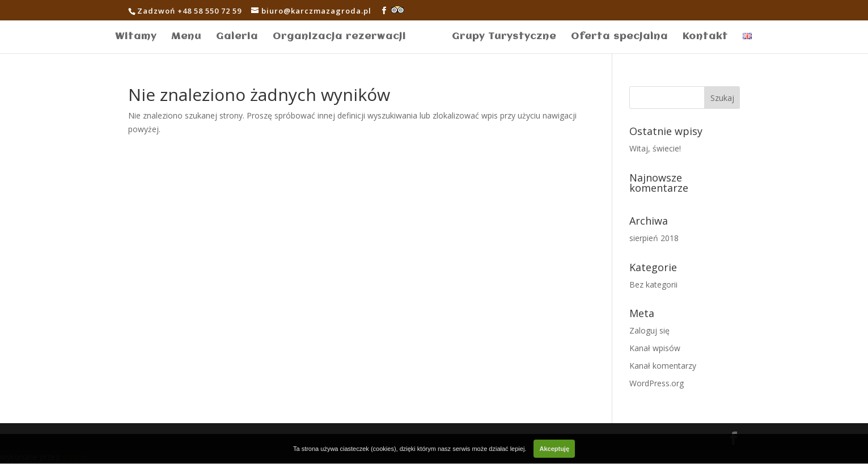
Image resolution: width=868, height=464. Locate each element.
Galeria (237, 37)
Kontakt (705, 37)
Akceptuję (554, 449)
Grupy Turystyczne (504, 37)
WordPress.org (657, 383)
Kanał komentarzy (663, 366)
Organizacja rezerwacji (339, 37)
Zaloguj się (649, 330)
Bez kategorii (653, 284)
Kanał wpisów (655, 348)
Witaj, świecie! (655, 148)
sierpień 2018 (654, 238)
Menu (186, 37)
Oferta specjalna (619, 37)
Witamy (136, 37)
